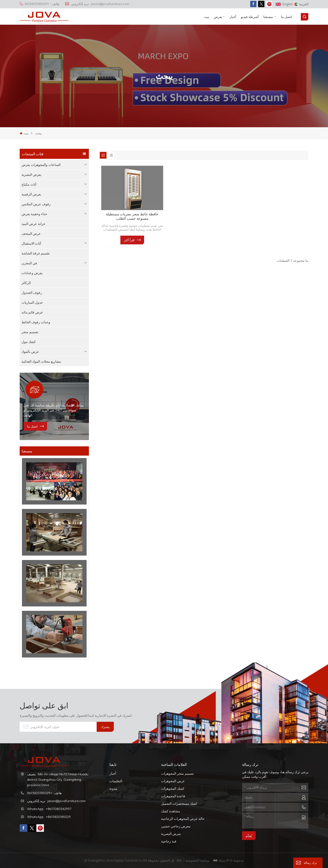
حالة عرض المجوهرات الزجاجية (183, 819)
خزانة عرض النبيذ (33, 224)
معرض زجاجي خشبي (176, 826)
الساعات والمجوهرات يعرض (41, 165)
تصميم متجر (30, 332)
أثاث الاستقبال (31, 243)
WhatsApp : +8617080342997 (49, 809)
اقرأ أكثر (129, 240)
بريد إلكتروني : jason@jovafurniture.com (97, 4)
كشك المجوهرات (173, 788)
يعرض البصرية (31, 175)
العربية (301, 4)
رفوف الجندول (32, 293)
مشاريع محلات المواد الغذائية (41, 361)
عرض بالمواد (30, 352)
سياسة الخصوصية (198, 860)
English (284, 4)
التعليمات (116, 781)
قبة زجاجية (169, 841)
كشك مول (29, 342)
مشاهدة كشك (171, 811)
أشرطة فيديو (250, 17)
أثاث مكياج (29, 184)
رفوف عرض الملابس (36, 204)
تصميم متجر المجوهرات (177, 773)
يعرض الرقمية (31, 194)
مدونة (113, 788)
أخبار (233, 17)
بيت (207, 17)
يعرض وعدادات (32, 273)
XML (179, 860)
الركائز (26, 283)
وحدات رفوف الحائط (36, 322)
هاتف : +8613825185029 (39, 4)
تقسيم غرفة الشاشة (36, 253)
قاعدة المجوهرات (173, 796)
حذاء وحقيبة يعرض (34, 214)
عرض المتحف (31, 234)
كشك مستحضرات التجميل (179, 804)
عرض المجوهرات (173, 781)
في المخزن (29, 263)
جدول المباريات (32, 302)
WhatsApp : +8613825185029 (49, 817)
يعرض (218, 17)
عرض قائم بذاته (32, 312)
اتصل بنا (286, 17)
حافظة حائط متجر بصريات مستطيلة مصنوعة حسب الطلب (132, 216)
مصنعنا (269, 17)
